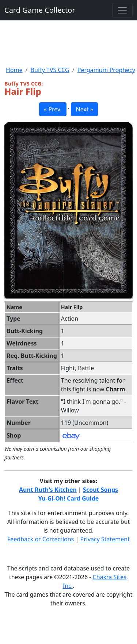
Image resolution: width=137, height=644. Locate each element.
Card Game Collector (40, 10)
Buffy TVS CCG (50, 70)
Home (14, 70)
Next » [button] (84, 109)
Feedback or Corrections (41, 539)
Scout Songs (100, 490)
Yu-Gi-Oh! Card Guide (69, 498)
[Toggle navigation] (122, 10)
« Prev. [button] (53, 109)
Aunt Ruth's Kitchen (48, 490)
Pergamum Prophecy (106, 70)
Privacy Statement (105, 539)
